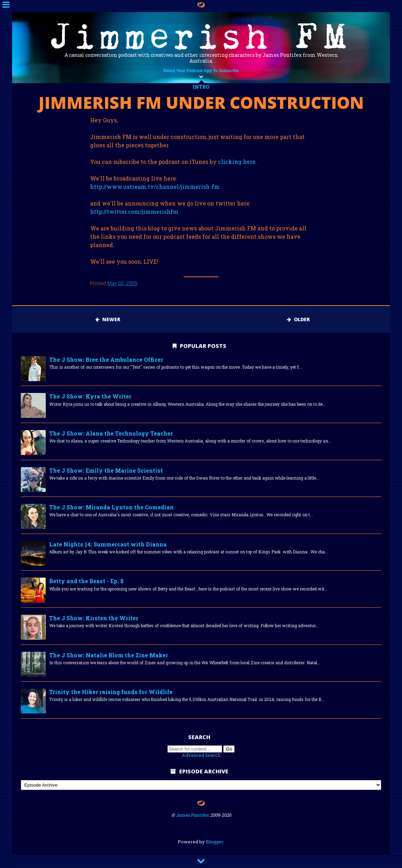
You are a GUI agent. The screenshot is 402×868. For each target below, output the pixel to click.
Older (298, 319)
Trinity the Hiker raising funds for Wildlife (111, 692)
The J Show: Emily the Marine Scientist (106, 470)
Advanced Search (201, 755)
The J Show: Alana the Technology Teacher (111, 433)
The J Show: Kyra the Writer (90, 396)
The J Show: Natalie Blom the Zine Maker (109, 655)
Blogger (215, 842)
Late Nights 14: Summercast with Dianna (108, 544)
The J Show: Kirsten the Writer (94, 618)
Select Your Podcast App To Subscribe (201, 71)
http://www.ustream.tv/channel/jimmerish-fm (155, 187)
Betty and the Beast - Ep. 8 (86, 581)
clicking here (237, 162)
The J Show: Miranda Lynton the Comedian (111, 507)
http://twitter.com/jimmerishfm (134, 212)
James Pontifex (192, 815)
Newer (108, 319)
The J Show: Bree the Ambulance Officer (106, 360)
